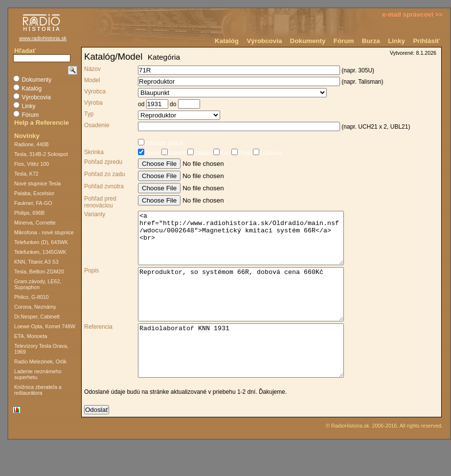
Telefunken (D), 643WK (41, 242)
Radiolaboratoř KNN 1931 (253, 376)
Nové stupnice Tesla (37, 183)
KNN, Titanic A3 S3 (36, 262)
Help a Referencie (42, 123)
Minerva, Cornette (35, 223)
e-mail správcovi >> (412, 14)
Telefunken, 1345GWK (40, 252)
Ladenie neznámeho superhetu (38, 374)
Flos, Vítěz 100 (32, 164)
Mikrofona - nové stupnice (44, 232)
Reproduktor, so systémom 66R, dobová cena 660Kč (253, 310)
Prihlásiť (426, 41)
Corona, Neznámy (35, 307)
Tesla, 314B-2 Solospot (41, 154)
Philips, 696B (29, 213)
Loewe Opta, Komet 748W (45, 326)
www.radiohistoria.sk (43, 38)
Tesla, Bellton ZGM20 (39, 272)
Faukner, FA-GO (33, 203)
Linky (396, 41)
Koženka (266, 153)
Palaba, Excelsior (34, 193)
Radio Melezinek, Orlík (40, 362)
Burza (371, 41)
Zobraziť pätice (161, 143)
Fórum (344, 41)
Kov (221, 153)
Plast (240, 153)
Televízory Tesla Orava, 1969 (41, 349)
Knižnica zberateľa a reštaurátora (38, 390)
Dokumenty (308, 41)
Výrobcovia (264, 41)
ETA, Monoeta (31, 336)
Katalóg (227, 41)
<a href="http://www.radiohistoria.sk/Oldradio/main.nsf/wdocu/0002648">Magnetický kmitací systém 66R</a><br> (253, 243)
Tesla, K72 (26, 174)
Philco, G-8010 (32, 297)
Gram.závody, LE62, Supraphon (38, 284)
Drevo (149, 153)
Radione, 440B (32, 144)
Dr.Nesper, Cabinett (37, 317)
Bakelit (173, 153)
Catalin (199, 153)
